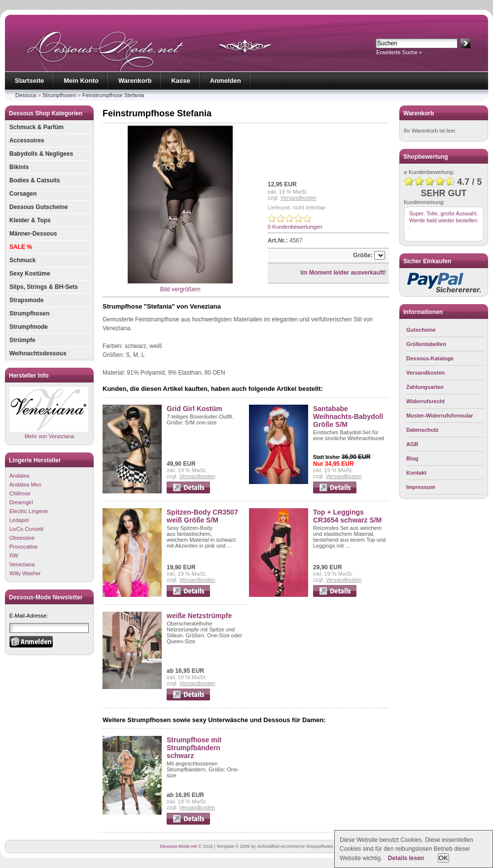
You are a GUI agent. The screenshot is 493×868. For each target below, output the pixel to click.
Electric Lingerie (29, 511)
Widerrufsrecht (425, 401)
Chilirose (20, 493)
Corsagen (23, 194)
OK (443, 858)
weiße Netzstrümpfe (199, 616)
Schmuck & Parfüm (36, 127)
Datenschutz (422, 430)
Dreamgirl (21, 502)
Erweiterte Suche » (399, 52)
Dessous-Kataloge (430, 358)
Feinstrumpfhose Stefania (113, 95)
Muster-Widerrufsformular (440, 416)
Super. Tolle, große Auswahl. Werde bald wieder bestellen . (443, 220)
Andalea (19, 476)
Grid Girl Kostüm (194, 409)
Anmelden (226, 81)
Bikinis (19, 167)
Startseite (29, 81)
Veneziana (22, 564)
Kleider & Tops (30, 220)
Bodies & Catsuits (35, 180)
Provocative (23, 547)
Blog (412, 458)
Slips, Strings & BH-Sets (44, 287)
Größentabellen (426, 344)
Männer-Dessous (33, 234)
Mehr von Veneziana (49, 413)
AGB (412, 444)
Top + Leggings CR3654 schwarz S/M (347, 516)
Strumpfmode (29, 327)
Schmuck (22, 260)
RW (14, 556)
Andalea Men (25, 485)
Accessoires (27, 140)
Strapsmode (26, 300)
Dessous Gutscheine (39, 207)
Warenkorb (135, 81)
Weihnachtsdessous (38, 353)
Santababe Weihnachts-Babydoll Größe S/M (348, 417)
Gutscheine (421, 330)
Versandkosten (299, 198)
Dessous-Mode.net (178, 846)
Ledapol (19, 520)
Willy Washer (25, 573)
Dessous (26, 95)
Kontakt (416, 473)
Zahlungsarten (425, 387)
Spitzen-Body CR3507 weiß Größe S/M (202, 516)
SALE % (21, 247)
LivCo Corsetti (26, 529)
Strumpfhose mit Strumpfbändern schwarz (194, 748)
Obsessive (22, 538)
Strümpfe (22, 340)
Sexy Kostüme (30, 274)
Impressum (421, 487)
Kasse (180, 81)
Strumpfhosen (59, 95)
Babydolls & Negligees (41, 154)
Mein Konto (81, 81)
